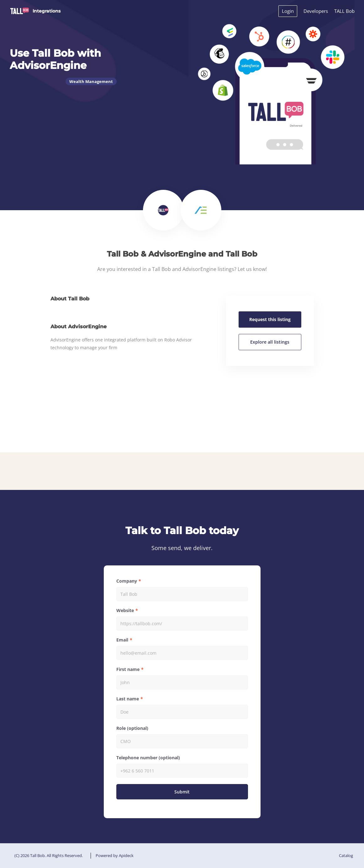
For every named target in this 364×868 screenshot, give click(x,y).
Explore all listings (270, 342)
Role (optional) (132, 728)
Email (122, 640)
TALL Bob (344, 11)
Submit (182, 792)
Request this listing (270, 319)
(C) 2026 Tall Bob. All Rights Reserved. (49, 855)
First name (128, 669)
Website (125, 610)
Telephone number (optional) (148, 758)
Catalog (346, 855)
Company (127, 581)
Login (288, 11)
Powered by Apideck (115, 855)
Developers (316, 11)
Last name (128, 699)
